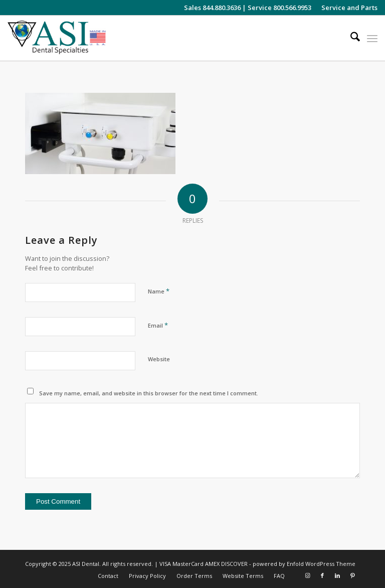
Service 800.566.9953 (279, 8)
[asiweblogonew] (57, 38)
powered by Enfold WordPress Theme (304, 564)
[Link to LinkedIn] (337, 575)
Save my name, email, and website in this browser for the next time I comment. (149, 393)
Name (159, 291)
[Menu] (372, 38)
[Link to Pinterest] (352, 575)
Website (159, 359)
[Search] (350, 38)
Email (158, 325)
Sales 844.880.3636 (212, 8)
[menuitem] (347, 8)
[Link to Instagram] (307, 575)
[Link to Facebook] (322, 575)
